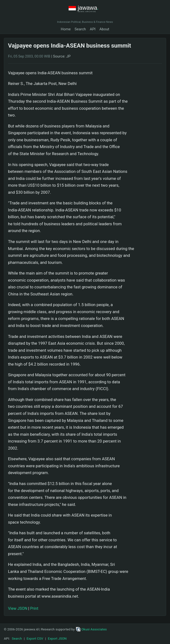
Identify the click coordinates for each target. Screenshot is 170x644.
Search (80, 29)
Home (66, 29)
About (104, 29)
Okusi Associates (91, 629)
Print (34, 608)
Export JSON (57, 638)
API (93, 29)
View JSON (18, 608)
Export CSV (35, 638)
